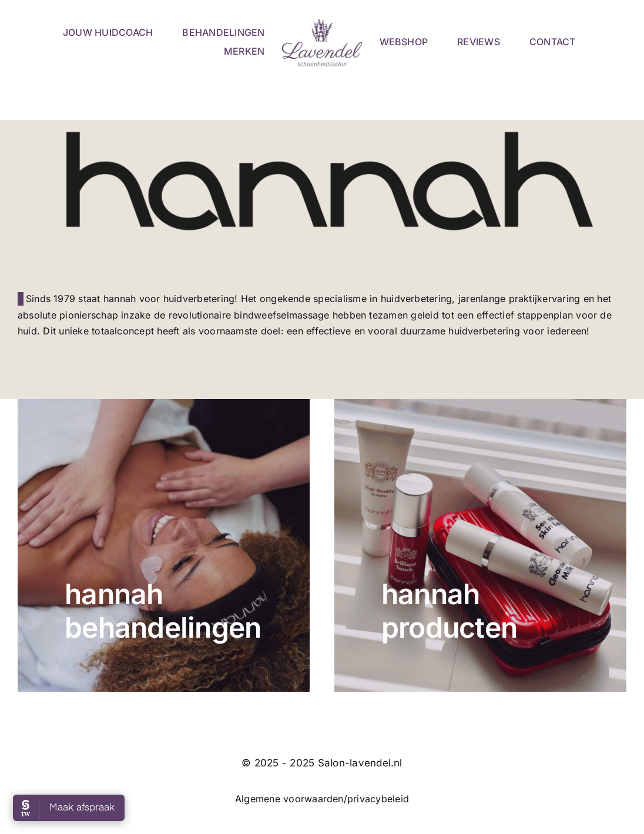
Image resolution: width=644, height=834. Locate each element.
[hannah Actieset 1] (480, 545)
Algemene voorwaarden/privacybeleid (322, 799)
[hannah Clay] (164, 545)
